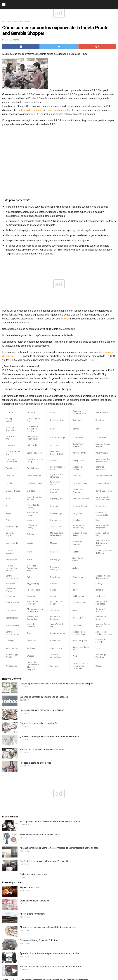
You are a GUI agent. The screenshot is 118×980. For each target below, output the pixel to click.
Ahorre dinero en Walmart (32, 914)
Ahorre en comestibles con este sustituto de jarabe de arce (48, 927)
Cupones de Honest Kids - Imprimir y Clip (39, 723)
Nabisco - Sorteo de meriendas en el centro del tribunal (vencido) (51, 967)
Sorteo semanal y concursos (33, 874)
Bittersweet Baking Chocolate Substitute (39, 940)
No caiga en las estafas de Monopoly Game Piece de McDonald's (50, 822)
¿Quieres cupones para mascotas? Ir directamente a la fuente (49, 736)
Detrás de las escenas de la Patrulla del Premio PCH (44, 861)
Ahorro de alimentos (22, 21)
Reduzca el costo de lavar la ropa (36, 763)
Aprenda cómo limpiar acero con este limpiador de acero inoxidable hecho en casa (59, 848)
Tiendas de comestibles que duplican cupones (42, 750)
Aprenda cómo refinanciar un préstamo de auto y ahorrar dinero (50, 953)
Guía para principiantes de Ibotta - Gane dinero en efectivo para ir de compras (57, 684)
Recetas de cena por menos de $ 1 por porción (42, 710)
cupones (65, 319)
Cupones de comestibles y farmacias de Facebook (44, 697)
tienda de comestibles (59, 110)
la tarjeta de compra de (31, 110)
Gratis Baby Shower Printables (34, 901)
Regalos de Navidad (29, 887)
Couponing (7, 21)
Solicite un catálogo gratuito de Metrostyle (40, 835)
